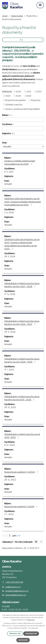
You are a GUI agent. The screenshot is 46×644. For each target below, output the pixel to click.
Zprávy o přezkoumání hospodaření (23, 109)
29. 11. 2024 (10, 332)
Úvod (5, 16)
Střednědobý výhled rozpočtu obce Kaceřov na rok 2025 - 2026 (22, 398)
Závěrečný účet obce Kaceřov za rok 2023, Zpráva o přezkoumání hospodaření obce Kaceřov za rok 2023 (22, 244)
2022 (39, 91)
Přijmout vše (15, 634)
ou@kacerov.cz (13, 587)
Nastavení (23, 640)
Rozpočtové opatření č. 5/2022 (22, 472)
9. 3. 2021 (9, 172)
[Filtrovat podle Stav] (23, 146)
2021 (29, 91)
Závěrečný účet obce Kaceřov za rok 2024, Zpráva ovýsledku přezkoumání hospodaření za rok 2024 (23, 202)
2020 (19, 91)
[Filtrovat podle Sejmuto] (23, 137)
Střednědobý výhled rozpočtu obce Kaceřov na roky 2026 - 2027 (22, 323)
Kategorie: (7, 91)
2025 (29, 96)
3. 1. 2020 (9, 514)
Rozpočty (36, 100)
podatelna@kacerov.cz (17, 591)
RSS (31, 40)
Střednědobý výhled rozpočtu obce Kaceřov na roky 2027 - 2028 (22, 285)
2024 (18, 96)
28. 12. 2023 (10, 407)
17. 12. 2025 (10, 294)
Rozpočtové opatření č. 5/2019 (21, 506)
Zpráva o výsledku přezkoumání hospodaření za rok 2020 (20, 162)
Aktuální (8, 184)
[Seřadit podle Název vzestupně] (11, 115)
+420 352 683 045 (14, 582)
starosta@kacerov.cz (16, 595)
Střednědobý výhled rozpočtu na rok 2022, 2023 (22, 436)
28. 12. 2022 (10, 480)
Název (6, 115)
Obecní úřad (17, 16)
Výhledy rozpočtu (14, 104)
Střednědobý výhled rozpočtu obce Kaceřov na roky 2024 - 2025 (22, 360)
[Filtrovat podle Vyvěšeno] (23, 129)
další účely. (31, 620)
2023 (8, 96)
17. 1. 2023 (9, 369)
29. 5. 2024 (10, 256)
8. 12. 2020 (10, 445)
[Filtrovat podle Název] (23, 119)
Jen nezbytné (31, 634)
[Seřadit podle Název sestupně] (11, 116)
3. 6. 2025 (9, 212)
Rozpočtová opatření (16, 100)
